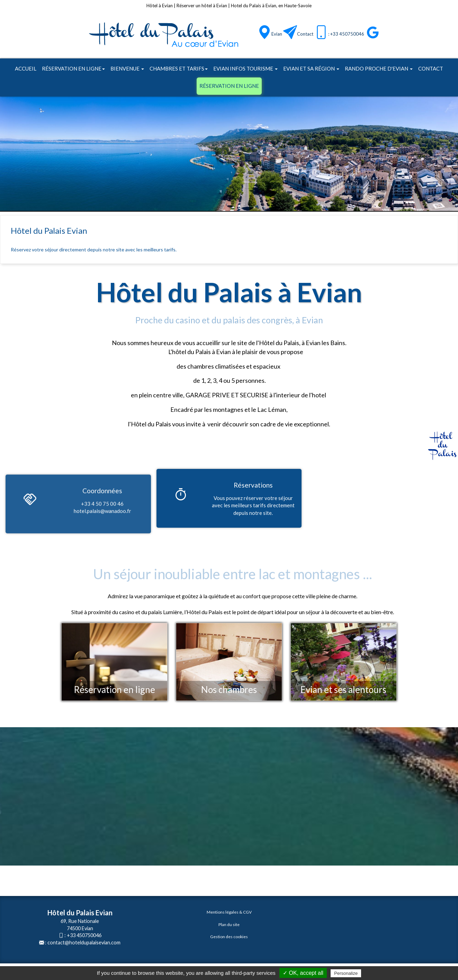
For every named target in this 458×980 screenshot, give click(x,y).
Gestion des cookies (229, 937)
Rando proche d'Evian (379, 68)
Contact (305, 34)
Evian (277, 34)
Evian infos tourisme (245, 68)
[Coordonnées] (30, 537)
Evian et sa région (311, 68)
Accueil (26, 68)
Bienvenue (127, 68)
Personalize (346, 973)
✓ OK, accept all (303, 973)
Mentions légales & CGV (229, 912)
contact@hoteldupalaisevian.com (84, 942)
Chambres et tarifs (179, 68)
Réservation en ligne (73, 68)
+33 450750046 (84, 935)
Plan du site (229, 924)
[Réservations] (181, 496)
